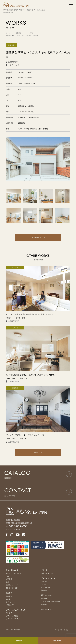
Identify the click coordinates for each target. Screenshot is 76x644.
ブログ (44, 584)
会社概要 (44, 598)
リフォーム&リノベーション (16, 610)
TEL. (17, 527)
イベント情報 (46, 587)
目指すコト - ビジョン (13, 573)
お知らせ (44, 581)
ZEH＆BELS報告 (12, 588)
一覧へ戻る (38, 453)
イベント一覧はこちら (38, 238)
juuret (8, 599)
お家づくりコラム (47, 573)
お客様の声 (10, 605)
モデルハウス (10, 602)
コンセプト (10, 613)
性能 (7, 576)
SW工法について (12, 585)
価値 (7, 582)
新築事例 (9, 596)
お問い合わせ (57, 641)
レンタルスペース (47, 609)
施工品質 (9, 579)
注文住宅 (11, 45)
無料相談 (44, 590)
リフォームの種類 (12, 616)
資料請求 (19, 641)
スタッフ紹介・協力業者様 (51, 601)
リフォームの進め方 (13, 619)
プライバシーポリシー (62, 630)
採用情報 (44, 604)
